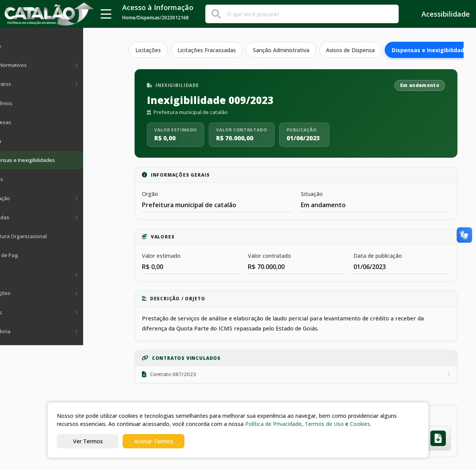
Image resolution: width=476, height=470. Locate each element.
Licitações (148, 50)
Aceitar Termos (154, 441)
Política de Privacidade (273, 424)
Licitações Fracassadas (208, 50)
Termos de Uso (324, 424)
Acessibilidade (440, 14)
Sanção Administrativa (283, 50)
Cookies (360, 424)
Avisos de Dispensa (354, 50)
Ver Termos (88, 441)
